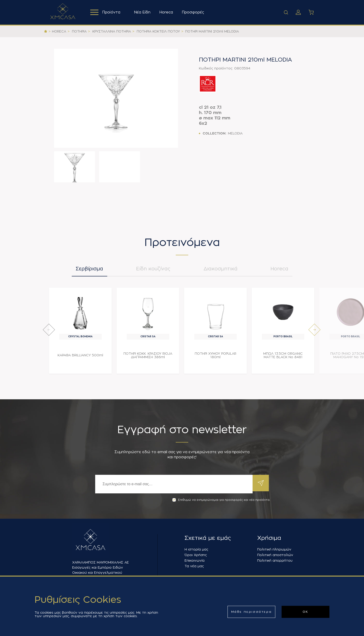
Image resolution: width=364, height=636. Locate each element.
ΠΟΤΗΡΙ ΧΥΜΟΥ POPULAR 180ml (216, 358)
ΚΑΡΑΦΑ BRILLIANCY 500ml (80, 357)
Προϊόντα (106, 12)
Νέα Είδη (144, 12)
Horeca (167, 12)
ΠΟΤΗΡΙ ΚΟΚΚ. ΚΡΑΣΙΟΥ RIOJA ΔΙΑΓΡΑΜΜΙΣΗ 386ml (148, 358)
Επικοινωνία (195, 561)
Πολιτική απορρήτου (275, 561)
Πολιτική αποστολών (275, 555)
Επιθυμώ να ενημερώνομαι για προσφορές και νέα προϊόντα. (221, 500)
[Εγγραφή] (173, 484)
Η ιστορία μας (196, 549)
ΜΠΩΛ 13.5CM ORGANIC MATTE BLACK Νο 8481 (283, 358)
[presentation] (49, 332)
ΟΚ (305, 612)
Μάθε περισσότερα (252, 612)
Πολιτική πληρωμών (274, 549)
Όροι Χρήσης (196, 555)
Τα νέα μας (194, 566)
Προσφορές (194, 12)
